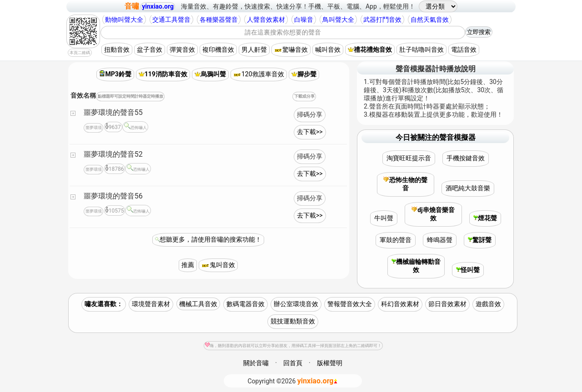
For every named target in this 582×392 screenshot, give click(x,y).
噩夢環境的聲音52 (113, 154)
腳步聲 (304, 74)
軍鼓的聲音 (396, 240)
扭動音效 (117, 50)
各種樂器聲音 (219, 20)
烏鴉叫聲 (210, 74)
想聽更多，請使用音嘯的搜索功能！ (211, 239)
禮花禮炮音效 (370, 50)
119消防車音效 (163, 74)
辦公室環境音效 (296, 304)
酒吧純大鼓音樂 (468, 188)
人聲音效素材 (266, 20)
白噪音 (304, 20)
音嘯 (132, 6)
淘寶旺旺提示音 (409, 158)
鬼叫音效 (218, 265)
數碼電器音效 (246, 304)
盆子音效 (150, 50)
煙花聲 (485, 218)
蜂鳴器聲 (440, 240)
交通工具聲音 (171, 20)
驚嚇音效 (291, 50)
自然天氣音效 (430, 20)
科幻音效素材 (400, 304)
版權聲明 (330, 363)
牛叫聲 (384, 218)
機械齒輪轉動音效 (416, 266)
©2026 (293, 381)
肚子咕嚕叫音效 (421, 50)
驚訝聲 (480, 240)
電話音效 (464, 50)
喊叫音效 (328, 50)
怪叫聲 (468, 270)
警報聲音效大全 (350, 304)
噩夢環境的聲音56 (113, 196)
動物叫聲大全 (124, 20)
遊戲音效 (488, 304)
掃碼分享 (310, 114)
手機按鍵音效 (466, 158)
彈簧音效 (182, 50)
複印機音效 (218, 50)
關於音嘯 (256, 363)
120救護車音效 (259, 74)
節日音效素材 (447, 304)
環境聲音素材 (151, 304)
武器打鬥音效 (382, 20)
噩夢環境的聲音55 (113, 112)
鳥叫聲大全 (338, 20)
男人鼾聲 (254, 50)
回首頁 (293, 363)
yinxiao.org (158, 6)
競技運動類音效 (293, 321)
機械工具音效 (198, 304)
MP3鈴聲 (115, 74)
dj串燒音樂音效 (433, 214)
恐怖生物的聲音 (405, 184)
